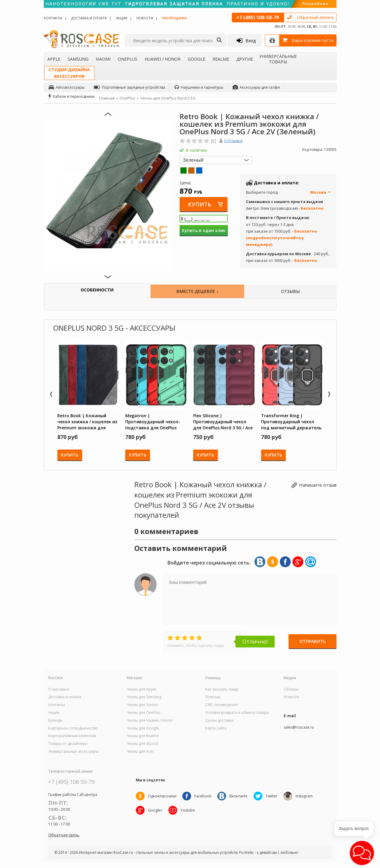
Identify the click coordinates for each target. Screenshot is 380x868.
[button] (362, 853)
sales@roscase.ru (299, 727)
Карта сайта (216, 728)
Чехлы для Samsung (144, 697)
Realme (221, 59)
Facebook (203, 796)
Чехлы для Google (143, 728)
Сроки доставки (219, 720)
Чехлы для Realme (143, 736)
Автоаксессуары (67, 87)
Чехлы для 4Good (142, 744)
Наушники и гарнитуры (199, 87)
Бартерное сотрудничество (73, 728)
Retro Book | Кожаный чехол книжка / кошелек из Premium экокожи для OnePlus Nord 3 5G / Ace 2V (87, 421)
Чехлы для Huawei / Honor (150, 720)
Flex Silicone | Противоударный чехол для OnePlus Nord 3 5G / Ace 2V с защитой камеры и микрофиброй (223, 421)
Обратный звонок (315, 17)
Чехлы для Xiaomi (142, 705)
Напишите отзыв (318, 485)
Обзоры (291, 689)
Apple (54, 59)
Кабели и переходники (72, 96)
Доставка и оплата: (276, 183)
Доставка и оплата (89, 18)
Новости (145, 18)
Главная (107, 98)
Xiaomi (103, 59)
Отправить (313, 641)
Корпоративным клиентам (72, 736)
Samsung (78, 59)
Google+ (155, 810)
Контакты (53, 18)
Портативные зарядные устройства (129, 87)
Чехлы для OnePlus (144, 713)
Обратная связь (64, 835)
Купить (200, 204)
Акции (122, 18)
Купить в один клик (204, 230)
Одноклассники (162, 796)
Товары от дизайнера (68, 744)
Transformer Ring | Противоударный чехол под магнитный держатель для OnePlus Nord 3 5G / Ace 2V (291, 421)
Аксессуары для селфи (256, 87)
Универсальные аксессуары (73, 752)
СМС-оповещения (221, 705)
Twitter (272, 796)
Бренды (55, 720)
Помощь (213, 697)
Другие (245, 59)
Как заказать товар (222, 689)
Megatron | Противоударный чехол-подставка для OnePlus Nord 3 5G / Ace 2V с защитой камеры (153, 421)
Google (196, 59)
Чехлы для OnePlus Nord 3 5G (168, 98)
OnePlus (128, 59)
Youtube (188, 810)
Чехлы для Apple (142, 689)
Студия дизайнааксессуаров (69, 73)
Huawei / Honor (163, 59)
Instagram (304, 796)
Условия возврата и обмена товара (237, 713)
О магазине (59, 689)
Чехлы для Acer (140, 752)
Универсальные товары (278, 59)
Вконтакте (239, 796)
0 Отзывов (233, 141)
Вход (246, 40)
